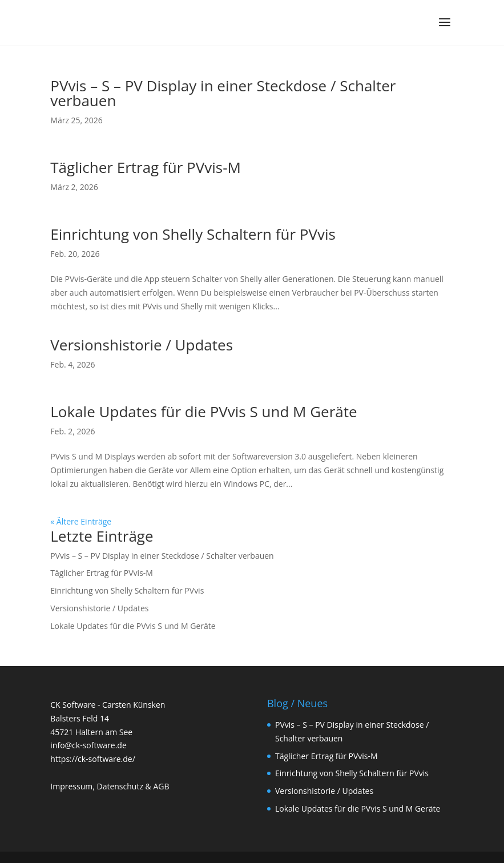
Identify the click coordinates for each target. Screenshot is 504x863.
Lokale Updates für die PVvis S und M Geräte (203, 412)
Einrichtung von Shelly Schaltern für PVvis (193, 234)
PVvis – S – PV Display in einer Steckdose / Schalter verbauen (223, 93)
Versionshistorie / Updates (142, 345)
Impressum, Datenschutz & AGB (110, 786)
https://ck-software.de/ (93, 759)
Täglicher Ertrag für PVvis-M (146, 167)
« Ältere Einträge (81, 521)
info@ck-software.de (88, 745)
